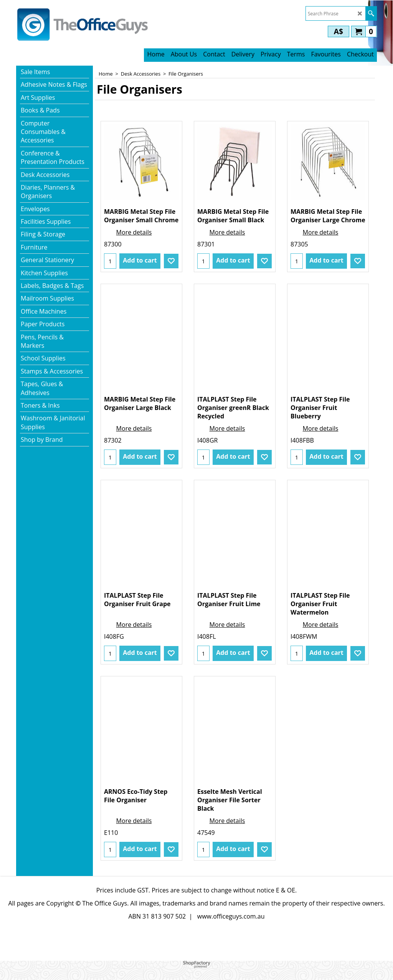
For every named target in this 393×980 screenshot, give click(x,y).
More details (134, 232)
